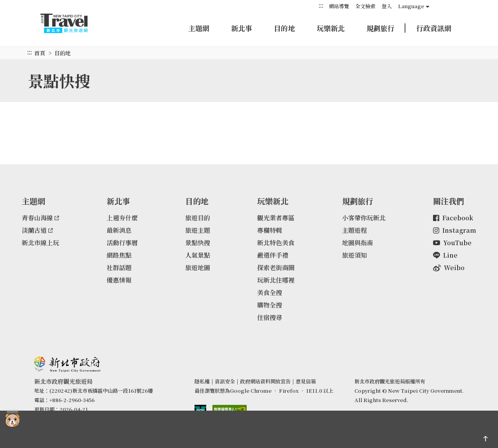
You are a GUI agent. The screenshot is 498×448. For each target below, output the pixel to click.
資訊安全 (225, 381)
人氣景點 (198, 255)
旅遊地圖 (198, 268)
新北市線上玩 (40, 243)
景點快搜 (198, 243)
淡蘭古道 (37, 230)
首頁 (40, 53)
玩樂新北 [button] (331, 28)
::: (321, 6)
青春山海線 (40, 218)
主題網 (199, 28)
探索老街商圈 (276, 268)
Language (411, 6)
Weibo (449, 268)
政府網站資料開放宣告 (265, 381)
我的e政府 (200, 411)
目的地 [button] (284, 28)
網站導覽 (339, 6)
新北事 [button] (242, 28)
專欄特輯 (270, 230)
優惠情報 (119, 280)
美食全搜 (270, 293)
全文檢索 (365, 6)
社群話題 (119, 268)
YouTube (452, 243)
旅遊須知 (354, 255)
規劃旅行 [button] (381, 28)
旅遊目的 (198, 218)
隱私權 (202, 381)
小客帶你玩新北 (364, 218)
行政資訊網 (434, 28)
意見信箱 (306, 381)
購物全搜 (270, 305)
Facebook (453, 218)
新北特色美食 (276, 243)
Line (445, 255)
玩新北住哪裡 (276, 280)
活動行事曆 (122, 243)
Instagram (455, 230)
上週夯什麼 (122, 218)
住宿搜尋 (270, 317)
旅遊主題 (198, 230)
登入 (387, 6)
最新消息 (119, 230)
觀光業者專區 (276, 218)
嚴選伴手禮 (273, 255)
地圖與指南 (358, 243)
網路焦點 (119, 255)
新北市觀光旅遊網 (72, 23)
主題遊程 (354, 230)
